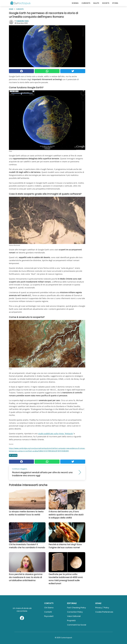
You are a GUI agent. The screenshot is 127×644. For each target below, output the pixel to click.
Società (106, 3)
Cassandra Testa (22, 21)
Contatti (48, 612)
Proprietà (71, 620)
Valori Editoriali (74, 616)
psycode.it (49, 616)
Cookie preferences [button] (104, 612)
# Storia (13, 455)
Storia (115, 3)
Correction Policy (75, 612)
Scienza (75, 3)
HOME (11, 9)
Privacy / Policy (102, 608)
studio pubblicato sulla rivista (56, 434)
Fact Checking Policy (76, 608)
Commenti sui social (77, 625)
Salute (96, 3)
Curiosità (86, 3)
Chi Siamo (49, 608)
